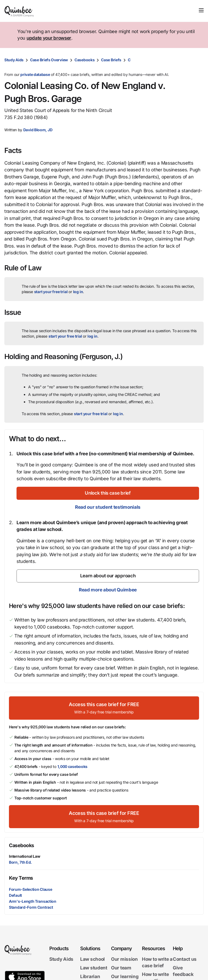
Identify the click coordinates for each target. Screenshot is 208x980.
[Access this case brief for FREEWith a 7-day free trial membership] (104, 708)
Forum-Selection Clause (30, 889)
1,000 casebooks (73, 766)
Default (15, 895)
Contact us (185, 959)
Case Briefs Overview (49, 60)
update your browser (49, 38)
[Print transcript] (198, 60)
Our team (121, 968)
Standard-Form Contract (31, 907)
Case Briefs (111, 60)
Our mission (124, 959)
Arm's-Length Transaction (33, 901)
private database (35, 74)
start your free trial (51, 292)
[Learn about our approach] (108, 576)
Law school (92, 959)
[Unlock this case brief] (108, 493)
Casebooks (84, 60)
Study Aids (14, 60)
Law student (94, 968)
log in (78, 292)
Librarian (90, 976)
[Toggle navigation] (201, 10)
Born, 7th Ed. (20, 862)
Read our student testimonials (108, 507)
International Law (25, 856)
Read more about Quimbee (108, 590)
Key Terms (21, 878)
